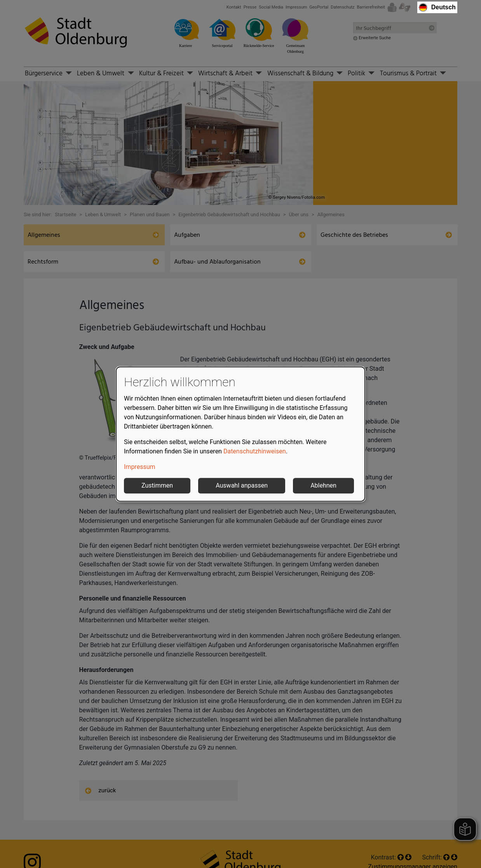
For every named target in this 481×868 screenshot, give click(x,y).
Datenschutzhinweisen (255, 451)
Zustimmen (157, 485)
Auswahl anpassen (242, 485)
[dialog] (240, 434)
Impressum (140, 467)
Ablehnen (323, 485)
